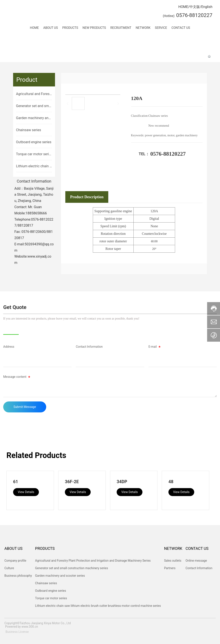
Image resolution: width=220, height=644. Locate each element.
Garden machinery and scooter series (33, 118)
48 (171, 482)
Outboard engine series (34, 142)
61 (16, 482)
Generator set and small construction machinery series (34, 106)
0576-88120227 (168, 154)
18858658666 (36, 213)
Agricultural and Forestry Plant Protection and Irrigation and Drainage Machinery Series (34, 94)
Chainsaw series (29, 130)
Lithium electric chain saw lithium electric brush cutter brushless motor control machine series (34, 166)
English (207, 7)
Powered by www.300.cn (22, 627)
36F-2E (72, 482)
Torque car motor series (33, 154)
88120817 (25, 225)
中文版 (195, 7)
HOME (183, 7)
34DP (122, 482)
